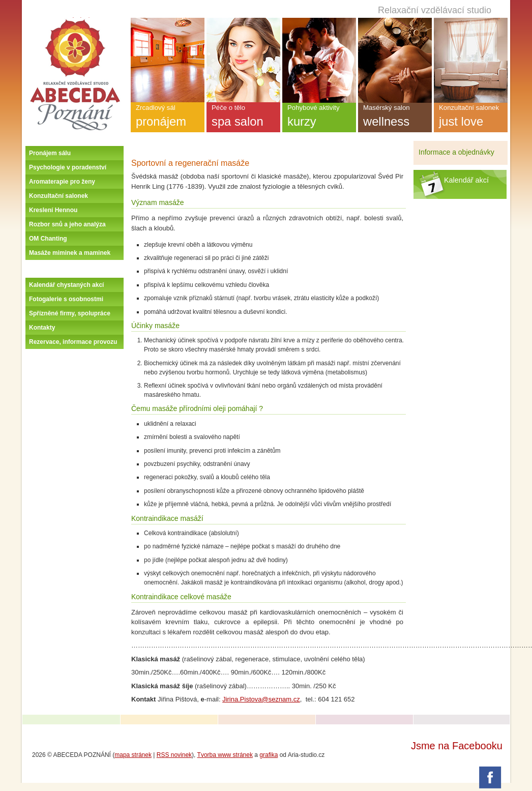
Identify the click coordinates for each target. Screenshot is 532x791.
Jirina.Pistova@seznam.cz (261, 699)
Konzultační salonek (58, 196)
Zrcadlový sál (168, 118)
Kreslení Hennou (53, 210)
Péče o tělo (243, 118)
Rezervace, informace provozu (73, 342)
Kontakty (42, 328)
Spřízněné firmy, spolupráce (70, 313)
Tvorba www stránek (225, 755)
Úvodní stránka (75, 21)
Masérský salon (395, 118)
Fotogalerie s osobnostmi (66, 299)
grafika (269, 755)
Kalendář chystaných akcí (66, 285)
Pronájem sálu (50, 153)
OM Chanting (48, 239)
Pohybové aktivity (319, 118)
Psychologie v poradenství (68, 167)
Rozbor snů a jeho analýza (67, 224)
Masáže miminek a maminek (70, 253)
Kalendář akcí (466, 180)
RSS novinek (174, 755)
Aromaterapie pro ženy (62, 182)
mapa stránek (133, 755)
